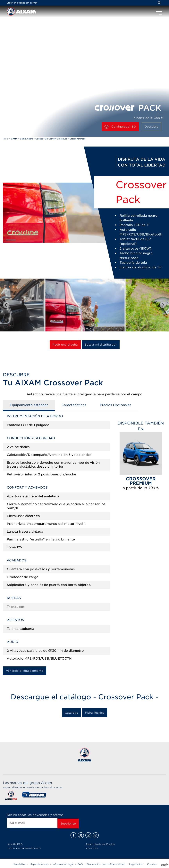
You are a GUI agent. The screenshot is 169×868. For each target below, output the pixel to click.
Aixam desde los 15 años (100, 844)
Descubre (151, 127)
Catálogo (72, 713)
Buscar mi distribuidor (101, 345)
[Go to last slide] (6, 305)
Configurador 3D (120, 127)
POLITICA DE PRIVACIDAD (24, 849)
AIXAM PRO (15, 844)
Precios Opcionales (116, 405)
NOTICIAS (92, 849)
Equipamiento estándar (29, 405)
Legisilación (136, 864)
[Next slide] (163, 305)
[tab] (79, 328)
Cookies (152, 864)
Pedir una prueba (65, 345)
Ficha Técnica (95, 713)
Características (74, 405)
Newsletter (19, 864)
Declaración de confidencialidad (106, 864)
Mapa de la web (39, 864)
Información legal (63, 864)
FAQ (80, 864)
